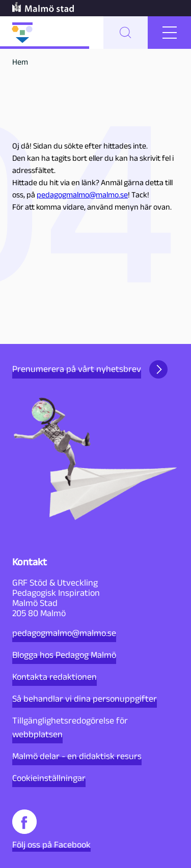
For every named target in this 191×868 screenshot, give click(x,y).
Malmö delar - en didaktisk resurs (77, 756)
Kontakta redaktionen (54, 677)
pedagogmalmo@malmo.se (82, 195)
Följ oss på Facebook (51, 830)
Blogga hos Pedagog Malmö (64, 655)
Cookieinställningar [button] (49, 778)
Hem (20, 62)
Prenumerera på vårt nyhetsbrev (90, 369)
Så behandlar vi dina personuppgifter (85, 699)
